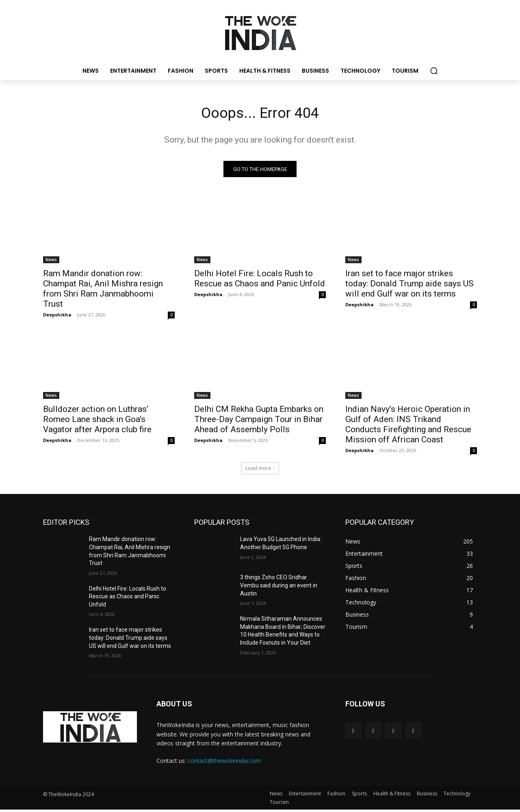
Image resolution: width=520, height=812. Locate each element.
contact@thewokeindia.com (224, 763)
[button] (434, 71)
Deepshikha (57, 317)
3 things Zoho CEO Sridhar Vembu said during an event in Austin (279, 588)
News (51, 262)
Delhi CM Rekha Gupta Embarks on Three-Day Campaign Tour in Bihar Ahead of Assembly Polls (259, 422)
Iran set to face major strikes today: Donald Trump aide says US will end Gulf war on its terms (409, 286)
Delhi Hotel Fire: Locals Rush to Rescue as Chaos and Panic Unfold (260, 281)
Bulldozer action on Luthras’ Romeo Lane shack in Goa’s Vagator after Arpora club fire (97, 422)
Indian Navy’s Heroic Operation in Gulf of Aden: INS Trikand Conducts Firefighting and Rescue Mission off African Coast (408, 427)
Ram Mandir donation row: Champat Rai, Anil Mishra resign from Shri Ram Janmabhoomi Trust (103, 291)
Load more (260, 471)
